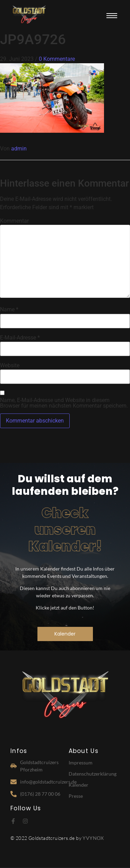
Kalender (79, 785)
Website (10, 366)
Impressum (81, 763)
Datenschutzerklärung (93, 774)
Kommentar (14, 221)
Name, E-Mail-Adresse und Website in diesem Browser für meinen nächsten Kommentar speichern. (64, 403)
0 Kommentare (57, 59)
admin (19, 149)
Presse (76, 796)
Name (9, 310)
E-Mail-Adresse (20, 338)
